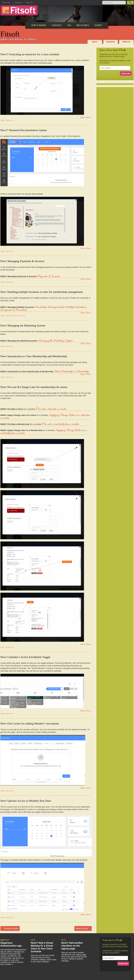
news (13, 120)
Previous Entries (10, 928)
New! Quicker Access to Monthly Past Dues (26, 801)
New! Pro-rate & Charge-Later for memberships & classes (34, 387)
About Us (29, 3)
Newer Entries (83, 928)
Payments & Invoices (49, 277)
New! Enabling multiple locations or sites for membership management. (42, 292)
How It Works (39, 25)
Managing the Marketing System (56, 341)
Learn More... (86, 118)
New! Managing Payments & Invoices (22, 261)
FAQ (69, 25)
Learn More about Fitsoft (112, 50)
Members (18, 3)
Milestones (83, 25)
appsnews (5, 940)
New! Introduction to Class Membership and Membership (34, 356)
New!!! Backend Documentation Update (24, 130)
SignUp (98, 25)
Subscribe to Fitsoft (112, 941)
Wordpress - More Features (18, 316)
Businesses (6, 3)
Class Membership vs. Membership (72, 372)
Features (57, 25)
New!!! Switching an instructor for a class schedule (30, 54)
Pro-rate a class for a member (51, 409)
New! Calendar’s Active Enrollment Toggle (25, 657)
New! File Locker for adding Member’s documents (30, 723)
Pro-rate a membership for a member (61, 424)
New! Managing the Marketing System (23, 325)
